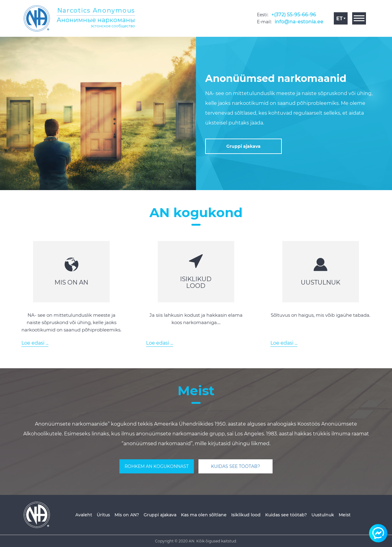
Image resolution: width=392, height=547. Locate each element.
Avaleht (84, 515)
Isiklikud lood (246, 515)
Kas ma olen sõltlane (204, 515)
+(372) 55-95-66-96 (294, 15)
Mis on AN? (127, 515)
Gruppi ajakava (160, 515)
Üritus (103, 515)
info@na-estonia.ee (299, 22)
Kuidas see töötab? (286, 515)
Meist (345, 515)
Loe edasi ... (35, 343)
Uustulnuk (323, 515)
